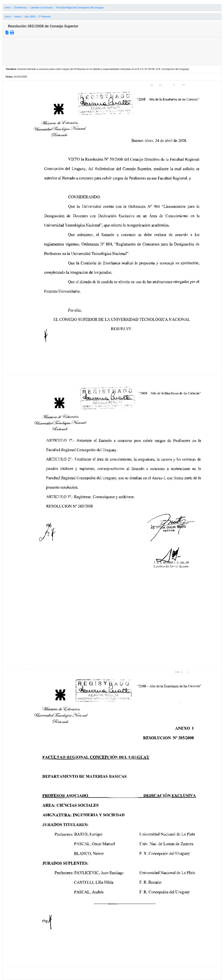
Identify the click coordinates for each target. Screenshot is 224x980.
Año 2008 (30, 17)
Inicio (8, 8)
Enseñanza (20, 8)
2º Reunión (45, 17)
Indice (18, 17)
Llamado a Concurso (41, 8)
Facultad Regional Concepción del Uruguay (80, 8)
